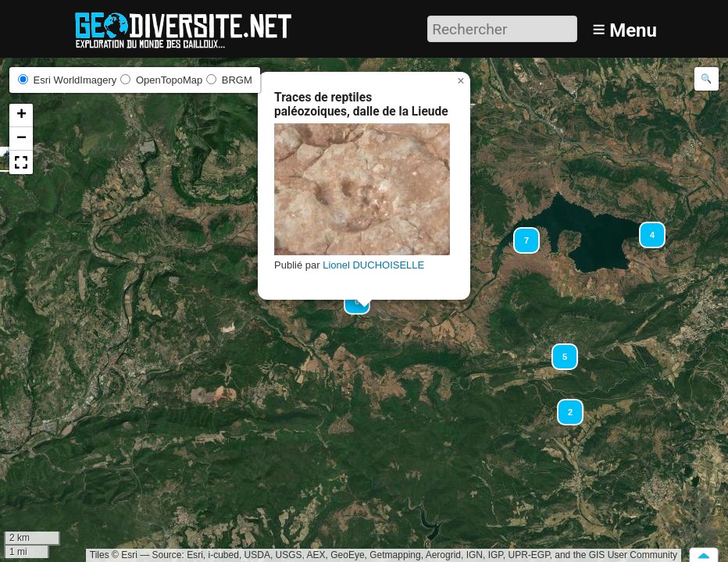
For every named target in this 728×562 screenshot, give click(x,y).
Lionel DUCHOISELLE (373, 265)
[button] (563, 405)
